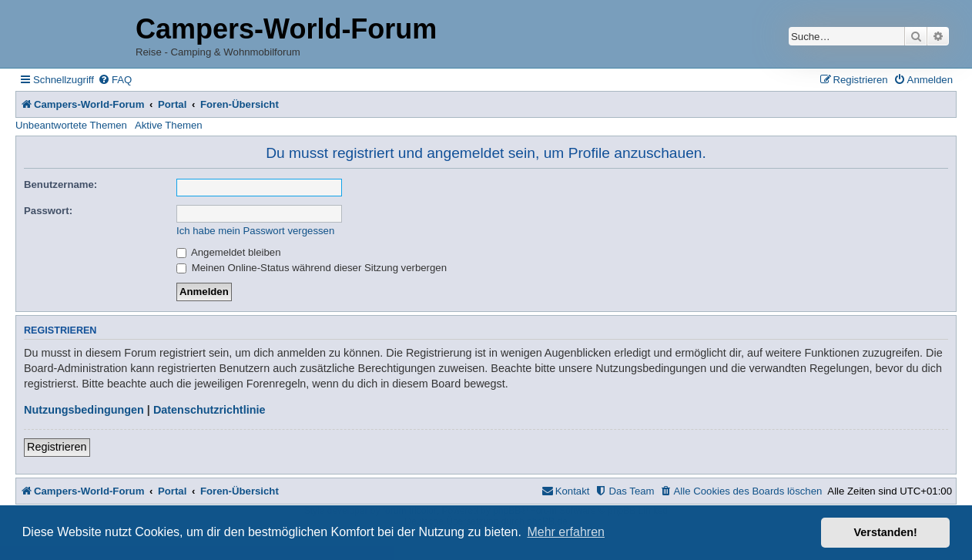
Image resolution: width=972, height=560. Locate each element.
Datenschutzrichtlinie (209, 410)
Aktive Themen (169, 125)
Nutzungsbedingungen (84, 410)
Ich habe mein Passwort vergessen (255, 231)
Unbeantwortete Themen (71, 125)
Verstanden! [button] (886, 532)
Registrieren (57, 447)
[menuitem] (115, 80)
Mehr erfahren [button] (566, 532)
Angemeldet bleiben (229, 252)
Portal (172, 104)
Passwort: (48, 211)
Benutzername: (60, 184)
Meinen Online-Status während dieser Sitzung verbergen (312, 268)
